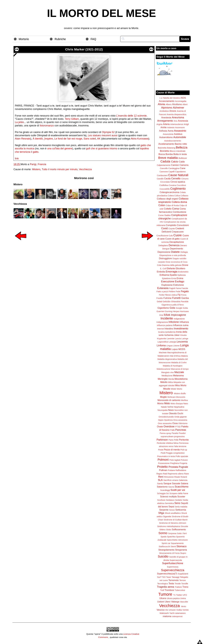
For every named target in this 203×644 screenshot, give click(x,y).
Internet (160, 329)
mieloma (167, 616)
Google (179, 308)
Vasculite (184, 602)
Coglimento (178, 189)
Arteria (166, 124)
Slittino (162, 530)
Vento (183, 606)
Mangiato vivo (168, 372)
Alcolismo (177, 104)
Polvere (184, 460)
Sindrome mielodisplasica (169, 526)
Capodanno (180, 172)
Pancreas (181, 430)
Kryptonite (162, 339)
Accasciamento (167, 101)
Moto (167, 403)
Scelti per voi (178, 490)
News (171, 410)
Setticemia (181, 510)
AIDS (183, 98)
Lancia (178, 339)
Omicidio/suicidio (166, 417)
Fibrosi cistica (171, 295)
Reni (161, 477)
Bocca (162, 154)
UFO (185, 595)
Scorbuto (161, 500)
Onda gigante (180, 417)
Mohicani (171, 397)
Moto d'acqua (177, 404)
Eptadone (166, 278)
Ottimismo (183, 423)
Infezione (174, 322)
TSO (164, 577)
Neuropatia (163, 410)
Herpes (176, 311)
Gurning (169, 311)
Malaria (184, 356)
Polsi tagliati (175, 460)
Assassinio (180, 131)
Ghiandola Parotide (180, 302)
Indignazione (162, 322)
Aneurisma (178, 118)
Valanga (175, 602)
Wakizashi (164, 613)
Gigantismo (163, 308)
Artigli (186, 124)
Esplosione (167, 285)
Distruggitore (166, 258)
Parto (171, 440)
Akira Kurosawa (140, 139)
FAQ (93, 39)
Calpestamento (164, 165)
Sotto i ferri (182, 533)
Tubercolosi (180, 590)
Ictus (167, 315)
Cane (183, 168)
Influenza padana (165, 325)
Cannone (164, 172)
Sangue (167, 483)
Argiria (159, 124)
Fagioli (172, 288)
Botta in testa (180, 154)
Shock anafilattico (173, 513)
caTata (56, 148)
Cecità (167, 179)
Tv (174, 595)
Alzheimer (178, 108)
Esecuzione (168, 281)
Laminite (170, 339)
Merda (171, 379)
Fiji (179, 295)
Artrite (164, 127)
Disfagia (184, 252)
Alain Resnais (23, 139)
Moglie (163, 397)
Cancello (164, 168)
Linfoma (161, 345)
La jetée (19, 122)
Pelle (176, 440)
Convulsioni (183, 225)
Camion (175, 165)
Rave (187, 474)
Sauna (171, 487)
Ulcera (163, 598)
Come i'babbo (164, 215)
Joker (177, 335)
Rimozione (169, 477)
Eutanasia (163, 288)
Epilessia (182, 275)
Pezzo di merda (172, 450)
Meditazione (167, 376)
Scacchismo (182, 487)
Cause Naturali (178, 175)
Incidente (167, 318)
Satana (184, 483)
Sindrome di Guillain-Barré (176, 520)
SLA (160, 480)
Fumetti (176, 298)
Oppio (161, 420)
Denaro (183, 245)
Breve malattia (168, 158)
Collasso (184, 196)
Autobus (178, 134)
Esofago (180, 281)
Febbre (172, 291)
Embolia (161, 272)
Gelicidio (167, 302)
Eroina (180, 278)
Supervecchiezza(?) (167, 574)
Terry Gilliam (72, 119)
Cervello (176, 179)
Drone (185, 265)
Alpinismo (167, 108)
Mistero (36, 169)
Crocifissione (162, 236)
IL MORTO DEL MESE (102, 13)
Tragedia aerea (166, 587)
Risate (177, 477)
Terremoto (174, 580)
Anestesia (166, 118)
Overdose (169, 426)
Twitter (179, 595)
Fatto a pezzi (162, 291)
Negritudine (179, 407)
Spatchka (171, 537)
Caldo (182, 162)
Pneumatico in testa (166, 456)
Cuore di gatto (173, 239)
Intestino (169, 329)
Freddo (160, 298)
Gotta (185, 308)
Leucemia (182, 342)
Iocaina (161, 332)
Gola (172, 308)
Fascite (185, 288)
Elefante (171, 268)
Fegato (185, 291)
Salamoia (183, 480)
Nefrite (170, 407)
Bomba (169, 154)
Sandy (160, 484)
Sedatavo (170, 500)
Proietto (162, 467)
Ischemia (169, 335)
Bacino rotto (181, 144)
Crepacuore (178, 232)
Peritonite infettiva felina (168, 443)
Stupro (183, 553)
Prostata (173, 467)
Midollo (164, 382)
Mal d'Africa (175, 356)
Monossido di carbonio (169, 400)
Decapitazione (177, 242)
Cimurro (185, 179)
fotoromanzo (47, 126)
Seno (177, 503)
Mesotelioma (181, 379)
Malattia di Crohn (179, 363)
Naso (186, 404)
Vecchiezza (85, 169)
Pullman (163, 470)
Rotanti (184, 477)
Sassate (176, 483)
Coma (176, 209)
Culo (171, 236)
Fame (178, 288)
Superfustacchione (173, 563)
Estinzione (179, 285)
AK (99, 139)
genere (68, 148)
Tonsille (185, 584)
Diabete (175, 252)
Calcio (175, 162)
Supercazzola (176, 560)
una (49, 148)
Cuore (178, 235)
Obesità (173, 413)
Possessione (164, 463)
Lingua (169, 346)
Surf (159, 577)
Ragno (159, 474)
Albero (169, 104)
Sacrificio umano (171, 480)
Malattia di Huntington (173, 366)
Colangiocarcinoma (169, 192)
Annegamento (165, 121)
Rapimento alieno (176, 474)
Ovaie (160, 426)
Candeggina (174, 168)
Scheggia (161, 493)
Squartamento (177, 543)
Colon (162, 205)
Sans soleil (90, 139)
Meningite (163, 379)
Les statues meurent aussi (103, 135)
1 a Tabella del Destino (170, 98)
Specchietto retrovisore (177, 540)
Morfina (184, 400)
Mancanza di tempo (180, 369)
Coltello (168, 209)
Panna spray (165, 433)
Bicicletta (164, 151)
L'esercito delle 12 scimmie (132, 116)
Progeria (183, 463)
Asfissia (163, 131)
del (62, 148)
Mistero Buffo (180, 394)
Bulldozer (183, 158)
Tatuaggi (176, 577)
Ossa (175, 423)
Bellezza (182, 147)
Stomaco (182, 546)
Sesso (172, 510)
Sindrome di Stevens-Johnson (173, 523)
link (17, 158)
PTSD (178, 427)
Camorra (184, 165)
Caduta (165, 161)
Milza (171, 382)
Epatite (173, 275)
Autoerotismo (166, 137)
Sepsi (171, 506)
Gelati (159, 302)
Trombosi (169, 590)
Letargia (172, 342)
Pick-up (184, 450)
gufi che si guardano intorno (102, 148)
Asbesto (171, 128)
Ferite (162, 295)
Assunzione (168, 134)
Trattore (178, 587)
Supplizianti (183, 574)
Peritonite (184, 440)
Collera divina (179, 202)
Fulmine (167, 298)
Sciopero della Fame (179, 493)
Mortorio (24, 39)
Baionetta (162, 148)
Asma (171, 131)
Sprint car (166, 543)
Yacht (172, 613)
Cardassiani (162, 175)
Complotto (171, 225)
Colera (171, 196)
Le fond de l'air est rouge (68, 139)
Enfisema (164, 275)
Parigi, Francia (38, 164)
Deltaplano (163, 245)
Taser (169, 577)
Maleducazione (163, 369)
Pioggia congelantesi (175, 453)
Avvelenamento (166, 144)
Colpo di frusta (172, 205)
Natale (164, 407)
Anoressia (183, 121)
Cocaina (172, 185)
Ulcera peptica (173, 598)
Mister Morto (176, 389)
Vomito (186, 610)
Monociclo (181, 397)
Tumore (165, 594)
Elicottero (180, 268)
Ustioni (161, 602)
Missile (167, 389)
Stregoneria (181, 550)
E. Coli (163, 269)
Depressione (164, 252)
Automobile (180, 137)
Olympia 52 (108, 132)
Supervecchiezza (173, 570)
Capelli (172, 172)
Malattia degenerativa (167, 359)
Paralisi (175, 433)
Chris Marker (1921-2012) (84, 49)
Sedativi (179, 500)
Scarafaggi (165, 490)
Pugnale (183, 467)
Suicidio (163, 556)
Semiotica (169, 503)
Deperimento (176, 249)
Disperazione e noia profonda (173, 255)
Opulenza (168, 420)
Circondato (165, 182)
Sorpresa (172, 533)
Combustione (179, 212)
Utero (168, 602)
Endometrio (183, 272)
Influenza (184, 322)
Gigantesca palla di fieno (173, 305)
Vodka (179, 610)
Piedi (163, 453)
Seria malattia (181, 507)
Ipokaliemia (170, 332)
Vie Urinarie (170, 610)
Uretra (183, 598)
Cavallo (160, 179)
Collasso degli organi (167, 199)
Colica (177, 196)
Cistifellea (164, 185)
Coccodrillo (165, 189)
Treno (185, 587)
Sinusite (184, 526)
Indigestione (179, 319)
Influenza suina (181, 325)
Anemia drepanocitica (176, 114)
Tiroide (178, 584)
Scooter (181, 496)
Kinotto (183, 335)
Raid (165, 474)
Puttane (171, 470)
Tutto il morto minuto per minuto (60, 169)
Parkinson (162, 440)
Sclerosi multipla (168, 496)
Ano (176, 121)
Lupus (175, 349)
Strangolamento (166, 550)
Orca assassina (180, 420)
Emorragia (171, 272)
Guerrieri (161, 311)
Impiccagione (178, 315)
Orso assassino (165, 423)
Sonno (163, 533)
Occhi (180, 413)
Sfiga (161, 513)
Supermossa (173, 567)
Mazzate (179, 372)
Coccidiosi (181, 185)
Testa (171, 583)
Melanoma (178, 375)
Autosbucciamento (173, 141)
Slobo (169, 530)
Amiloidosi (164, 111)
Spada (164, 537)
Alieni (185, 104)
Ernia (174, 278)
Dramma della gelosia (172, 265)
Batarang (171, 148)
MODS (182, 349)
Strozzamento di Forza (169, 553)
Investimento (181, 329)
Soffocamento (179, 529)
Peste (161, 450)
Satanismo (162, 487)
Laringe (185, 339)
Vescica (161, 610)
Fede (178, 291)
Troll (162, 590)
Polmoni (163, 460)
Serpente (164, 510)
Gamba (185, 298)
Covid (165, 228)
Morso (160, 403)
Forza (184, 295)
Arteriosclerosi (177, 124)
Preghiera (175, 463)
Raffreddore (181, 470)
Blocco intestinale (177, 151)
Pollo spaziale (182, 456)
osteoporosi (177, 616)
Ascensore (180, 128)
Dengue (166, 249)
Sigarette (167, 516)
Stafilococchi (164, 547)
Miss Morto (181, 385)
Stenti (173, 547)
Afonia (161, 104)
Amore (173, 111)
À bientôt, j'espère (43, 139)
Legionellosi (163, 342)
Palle (173, 430)
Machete (163, 353)
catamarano (180, 613)
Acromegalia (181, 101)
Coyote (172, 229)
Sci (168, 493)
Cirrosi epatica (178, 182)
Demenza (174, 245)
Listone (176, 346)
